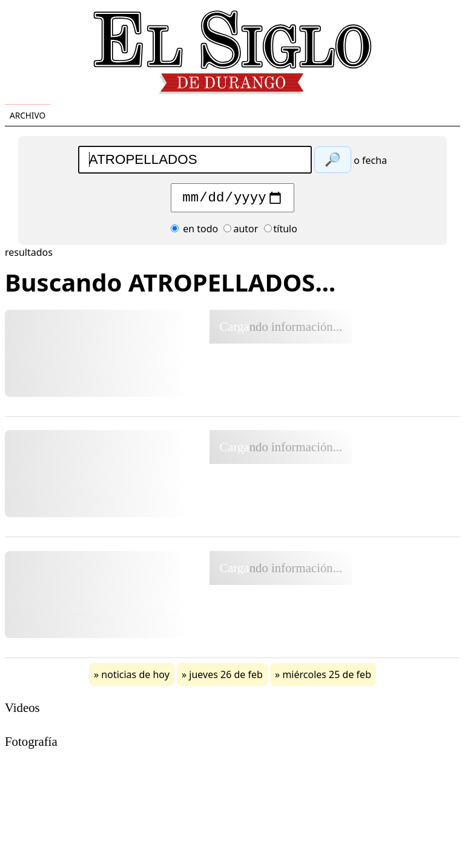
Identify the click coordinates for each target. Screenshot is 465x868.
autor (241, 232)
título (281, 232)
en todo (194, 232)
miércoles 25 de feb (327, 677)
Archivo (28, 115)
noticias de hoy (135, 677)
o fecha (370, 160)
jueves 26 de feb (226, 677)
